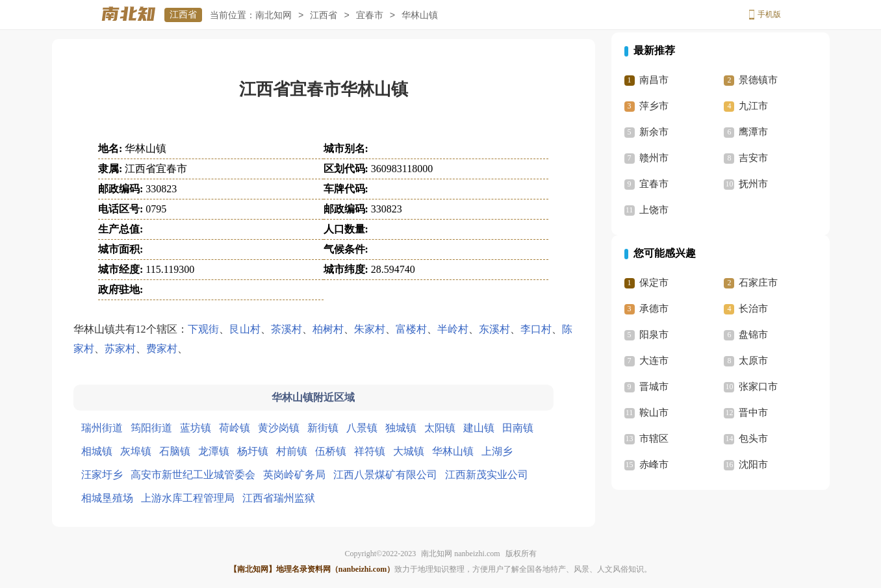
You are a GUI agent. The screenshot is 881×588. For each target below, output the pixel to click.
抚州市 (753, 184)
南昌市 (654, 80)
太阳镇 (440, 428)
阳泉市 (654, 335)
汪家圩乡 (102, 475)
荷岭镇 (235, 428)
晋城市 (654, 387)
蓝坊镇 (196, 428)
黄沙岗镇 (279, 428)
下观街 (203, 329)
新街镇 (323, 428)
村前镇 (292, 451)
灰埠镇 (136, 451)
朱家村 (370, 329)
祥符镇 (370, 451)
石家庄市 (758, 283)
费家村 (162, 349)
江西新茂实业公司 (487, 475)
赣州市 (654, 158)
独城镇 (401, 428)
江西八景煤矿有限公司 (385, 475)
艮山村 (245, 329)
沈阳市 (753, 465)
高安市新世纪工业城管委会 (193, 475)
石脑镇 (175, 451)
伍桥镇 (331, 451)
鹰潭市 (753, 132)
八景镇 (362, 428)
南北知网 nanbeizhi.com (460, 554)
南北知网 (274, 15)
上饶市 (654, 210)
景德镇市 (758, 80)
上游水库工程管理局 (188, 498)
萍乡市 (654, 106)
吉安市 (753, 158)
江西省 (183, 15)
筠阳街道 (151, 428)
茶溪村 (287, 329)
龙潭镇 (214, 451)
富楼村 (411, 329)
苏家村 (120, 349)
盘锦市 (753, 335)
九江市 (753, 106)
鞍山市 (654, 413)
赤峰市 (654, 465)
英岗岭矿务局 (294, 475)
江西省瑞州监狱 (279, 498)
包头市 (753, 439)
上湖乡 (497, 451)
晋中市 (753, 413)
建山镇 (479, 428)
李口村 (536, 329)
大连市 (654, 361)
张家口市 (758, 387)
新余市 (654, 132)
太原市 (753, 361)
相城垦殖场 (107, 498)
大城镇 (409, 451)
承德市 (654, 309)
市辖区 (654, 439)
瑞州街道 (102, 428)
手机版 (769, 14)
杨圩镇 (253, 451)
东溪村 (494, 329)
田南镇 (518, 428)
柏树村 (328, 329)
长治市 (753, 309)
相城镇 (97, 451)
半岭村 (453, 329)
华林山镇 (453, 451)
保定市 (654, 283)
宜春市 (370, 15)
